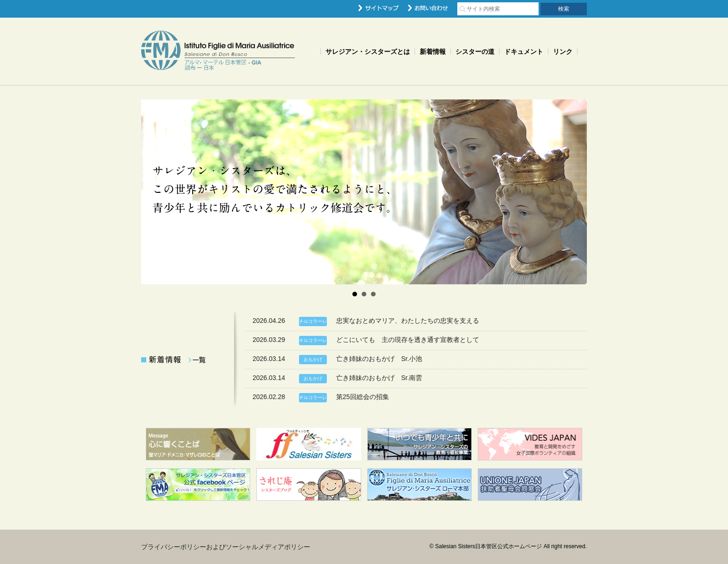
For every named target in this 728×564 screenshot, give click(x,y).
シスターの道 (475, 52)
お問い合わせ (428, 8)
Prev (153, 192)
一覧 (197, 360)
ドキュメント (524, 52)
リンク (563, 52)
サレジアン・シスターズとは (368, 52)
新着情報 (433, 52)
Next (575, 192)
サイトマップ (379, 8)
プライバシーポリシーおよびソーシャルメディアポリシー (226, 547)
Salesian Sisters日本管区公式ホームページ (218, 51)
